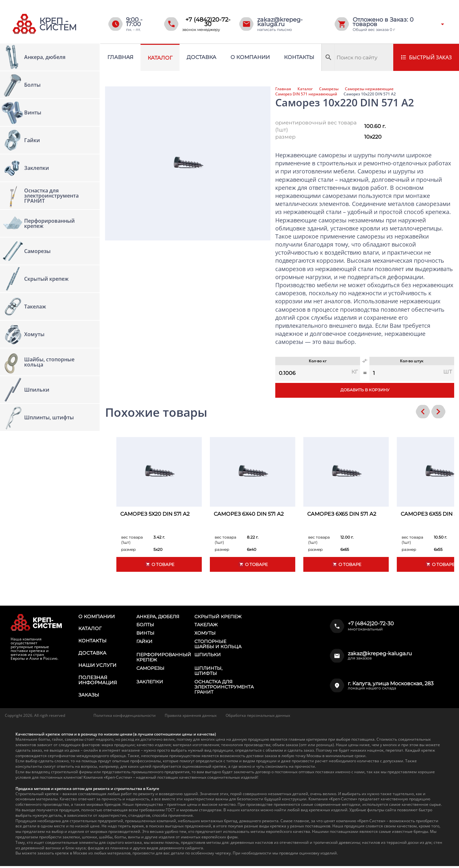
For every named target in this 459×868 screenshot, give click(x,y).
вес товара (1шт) (132, 540)
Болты (145, 625)
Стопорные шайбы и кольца (218, 645)
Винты (145, 634)
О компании (250, 57)
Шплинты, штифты (208, 672)
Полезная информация (97, 682)
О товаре (159, 564)
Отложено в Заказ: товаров (383, 22)
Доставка (201, 57)
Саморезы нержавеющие (369, 89)
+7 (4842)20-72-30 (208, 22)
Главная (120, 57)
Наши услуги (97, 667)
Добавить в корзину (365, 390)
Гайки (144, 642)
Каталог (160, 58)
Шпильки (208, 656)
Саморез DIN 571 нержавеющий (306, 94)
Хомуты (205, 634)
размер (285, 137)
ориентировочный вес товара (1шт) (316, 126)
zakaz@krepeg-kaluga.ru (280, 22)
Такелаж (206, 625)
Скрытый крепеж (218, 617)
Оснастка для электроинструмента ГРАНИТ (224, 688)
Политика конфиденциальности (125, 718)
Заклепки (150, 683)
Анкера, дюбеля (158, 617)
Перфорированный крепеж (164, 658)
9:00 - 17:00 (134, 22)
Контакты (299, 57)
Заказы (88, 697)
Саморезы (329, 89)
